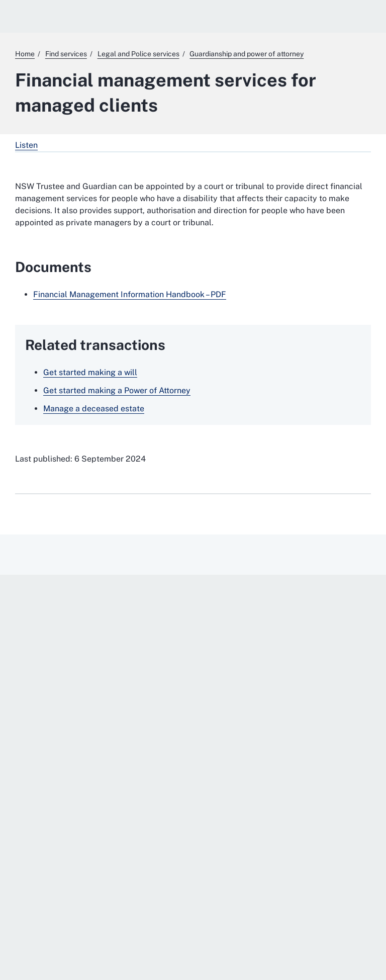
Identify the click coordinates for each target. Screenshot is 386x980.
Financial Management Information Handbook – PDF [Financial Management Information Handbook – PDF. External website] (130, 294)
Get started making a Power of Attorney (117, 390)
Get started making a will (90, 372)
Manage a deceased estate (94, 409)
